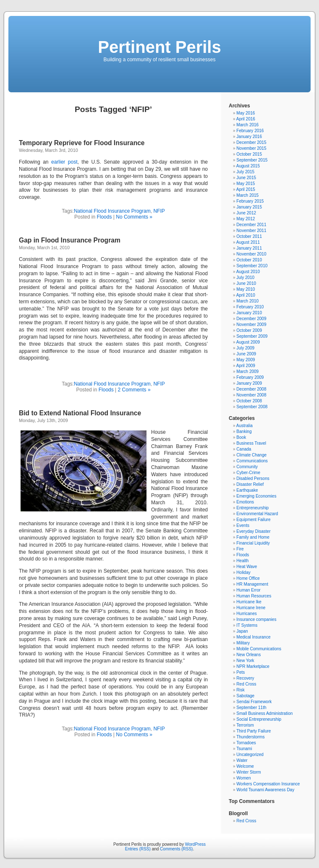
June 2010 (246, 283)
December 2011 (251, 225)
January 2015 (249, 207)
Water (242, 760)
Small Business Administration (264, 713)
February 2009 (250, 377)
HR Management (252, 584)
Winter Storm (248, 772)
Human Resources (254, 596)
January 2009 (249, 383)
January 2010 (249, 313)
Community (247, 467)
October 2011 (249, 236)
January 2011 (249, 248)
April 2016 (246, 119)
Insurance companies (256, 619)
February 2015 (250, 201)
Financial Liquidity (253, 543)
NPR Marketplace (253, 666)
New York (245, 661)
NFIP (159, 211)
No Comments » (134, 217)
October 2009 (249, 330)
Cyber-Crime (248, 473)
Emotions (245, 502)
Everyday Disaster (253, 531)
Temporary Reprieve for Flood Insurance (82, 143)
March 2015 (247, 195)
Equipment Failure (253, 520)
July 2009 (245, 348)
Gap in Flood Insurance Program (70, 240)
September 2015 (252, 160)
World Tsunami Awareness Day (265, 790)
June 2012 (246, 213)
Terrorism (245, 725)
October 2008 (249, 401)
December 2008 (251, 389)
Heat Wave (247, 567)
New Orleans (248, 655)
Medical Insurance (253, 637)
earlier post (64, 162)
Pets (241, 672)
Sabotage (245, 696)
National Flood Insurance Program (112, 211)
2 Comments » (134, 390)
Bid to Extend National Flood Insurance (80, 413)
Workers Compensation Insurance (268, 784)
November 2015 (251, 148)
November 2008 (251, 395)
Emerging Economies (256, 496)
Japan (242, 631)
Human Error (248, 590)
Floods (104, 217)
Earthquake (247, 490)
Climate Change (251, 455)
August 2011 (248, 242)
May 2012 (246, 219)
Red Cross (246, 684)
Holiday (243, 572)
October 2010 (249, 260)
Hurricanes (246, 614)
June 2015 (246, 178)
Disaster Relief (250, 484)
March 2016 (247, 125)
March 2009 (247, 371)
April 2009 (246, 366)
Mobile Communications (259, 649)
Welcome (245, 766)
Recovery (245, 678)
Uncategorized (250, 755)
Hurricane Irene (251, 608)
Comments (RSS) (176, 849)
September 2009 (252, 336)
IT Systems (247, 625)
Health (242, 561)
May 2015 (246, 184)
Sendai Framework (254, 702)
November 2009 (251, 325)
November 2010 (251, 254)
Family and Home (253, 537)
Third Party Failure (254, 731)
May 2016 (246, 113)
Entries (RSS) (138, 849)
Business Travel (251, 443)
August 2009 (248, 342)
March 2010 (247, 301)
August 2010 (248, 272)
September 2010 (252, 266)
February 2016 (250, 131)
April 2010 (246, 295)
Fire (240, 549)
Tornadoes (246, 743)
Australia (244, 426)
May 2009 (246, 360)
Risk (240, 690)
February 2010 (250, 307)
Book (241, 437)
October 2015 (249, 154)
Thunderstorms (250, 737)
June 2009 (246, 354)
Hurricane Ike (249, 602)
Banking (244, 431)
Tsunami (244, 749)
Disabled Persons (253, 478)
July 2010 (245, 278)
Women (243, 778)
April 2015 (246, 189)
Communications (252, 461)
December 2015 (251, 142)
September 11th (251, 708)
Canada (244, 449)
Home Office (248, 578)
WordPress (195, 844)
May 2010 (246, 289)
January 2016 (249, 137)
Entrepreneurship (252, 508)
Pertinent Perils (159, 47)
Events (243, 525)
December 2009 (251, 319)
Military (243, 643)
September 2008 (252, 407)
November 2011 (251, 231)
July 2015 (245, 172)
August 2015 (248, 166)
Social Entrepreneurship (259, 719)
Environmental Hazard (257, 514)
